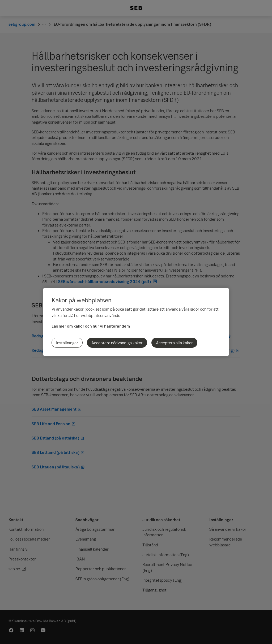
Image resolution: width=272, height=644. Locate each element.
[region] (136, 322)
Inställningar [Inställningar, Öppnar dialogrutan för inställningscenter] (67, 343)
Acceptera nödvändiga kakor (117, 343)
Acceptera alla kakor (174, 343)
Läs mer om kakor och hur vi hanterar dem (91, 326)
